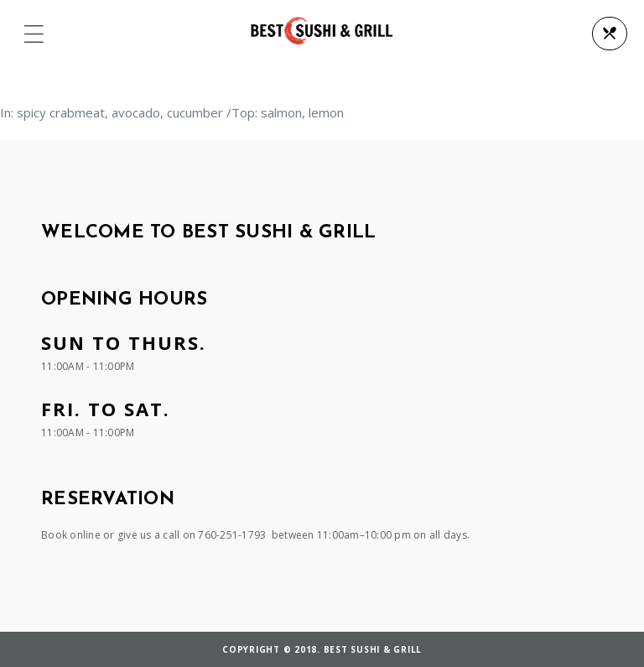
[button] (34, 34)
